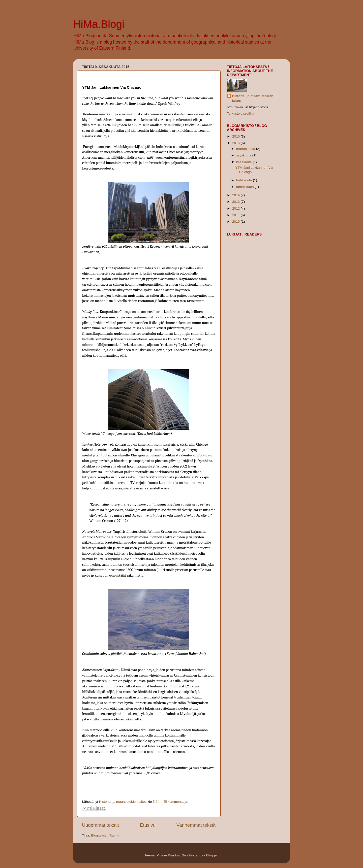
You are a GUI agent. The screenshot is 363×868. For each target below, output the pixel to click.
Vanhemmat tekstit (196, 825)
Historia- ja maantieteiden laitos (253, 98)
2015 (236, 143)
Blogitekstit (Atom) (105, 835)
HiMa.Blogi (99, 24)
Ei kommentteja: (176, 802)
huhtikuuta (245, 180)
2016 (236, 136)
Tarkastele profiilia (240, 113)
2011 (236, 215)
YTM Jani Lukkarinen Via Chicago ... (254, 170)
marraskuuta (246, 149)
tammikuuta (246, 187)
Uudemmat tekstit (100, 825)
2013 (236, 202)
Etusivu (148, 825)
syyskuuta (244, 155)
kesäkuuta (244, 162)
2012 (236, 208)
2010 (236, 222)
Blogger (212, 855)
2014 (236, 195)
